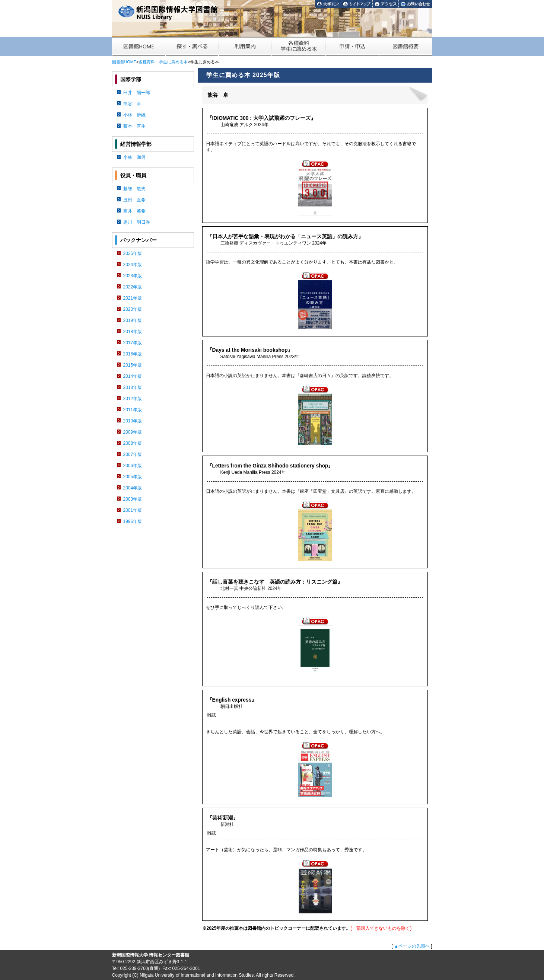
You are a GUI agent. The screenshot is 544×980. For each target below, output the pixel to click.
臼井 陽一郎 (137, 93)
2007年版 (133, 454)
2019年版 (133, 320)
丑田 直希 (134, 200)
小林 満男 (134, 157)
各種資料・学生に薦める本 (163, 62)
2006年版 (133, 466)
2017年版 (133, 343)
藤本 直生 (134, 126)
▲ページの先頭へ (412, 946)
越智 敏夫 (134, 189)
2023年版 (133, 276)
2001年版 (133, 510)
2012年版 (133, 399)
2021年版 (133, 298)
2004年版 (133, 488)
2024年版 (133, 265)
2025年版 (133, 253)
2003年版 (133, 499)
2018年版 (133, 332)
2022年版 (133, 287)
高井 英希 (134, 211)
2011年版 (133, 410)
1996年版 (133, 521)
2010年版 (133, 421)
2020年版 (133, 309)
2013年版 (133, 387)
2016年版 (133, 354)
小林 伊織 (134, 115)
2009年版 (133, 432)
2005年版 (133, 477)
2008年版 (133, 443)
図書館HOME (124, 62)
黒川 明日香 (137, 222)
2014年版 (133, 376)
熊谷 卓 (132, 104)
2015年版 (133, 365)
